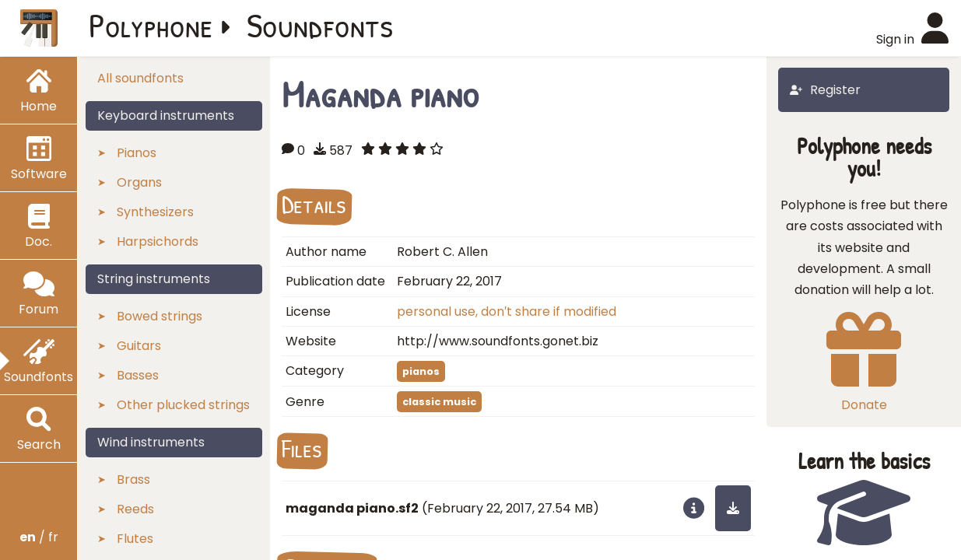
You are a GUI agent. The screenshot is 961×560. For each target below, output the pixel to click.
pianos (421, 371)
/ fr (39, 537)
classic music (439, 402)
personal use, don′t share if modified (507, 311)
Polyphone (151, 25)
